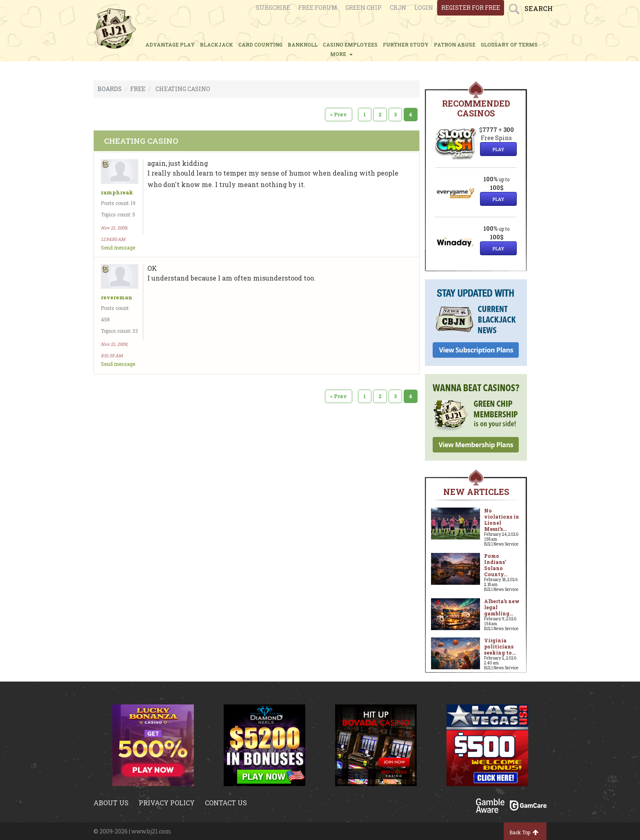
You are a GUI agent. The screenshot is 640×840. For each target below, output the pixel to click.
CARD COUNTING (260, 45)
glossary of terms (509, 45)
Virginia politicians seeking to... (500, 646)
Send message (118, 247)
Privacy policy (167, 803)
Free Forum (318, 8)
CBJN (398, 8)
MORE (341, 54)
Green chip (363, 8)
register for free (471, 8)
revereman (117, 297)
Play (498, 149)
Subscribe (273, 8)
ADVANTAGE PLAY (170, 45)
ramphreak (117, 193)
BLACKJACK (217, 45)
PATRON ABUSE (455, 45)
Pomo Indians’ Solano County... (496, 565)
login (424, 8)
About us (111, 803)
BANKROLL (303, 45)
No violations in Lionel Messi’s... (502, 520)
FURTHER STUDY (406, 45)
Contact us (226, 803)
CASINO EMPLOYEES (350, 45)
